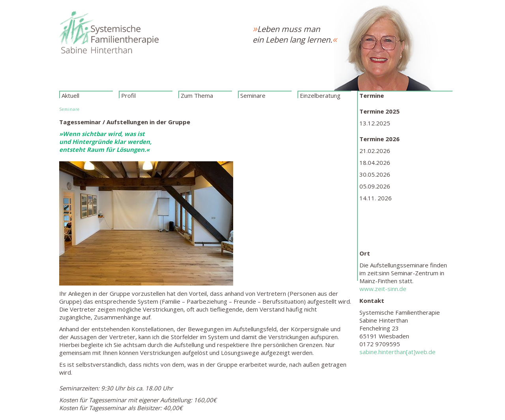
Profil (128, 95)
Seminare (253, 95)
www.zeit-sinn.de (383, 289)
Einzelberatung (320, 95)
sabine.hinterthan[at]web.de (397, 352)
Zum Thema (197, 95)
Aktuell (70, 95)
